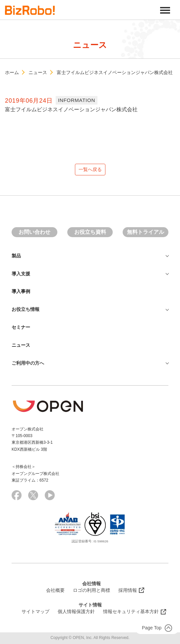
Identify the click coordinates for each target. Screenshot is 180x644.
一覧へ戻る (90, 169)
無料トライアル (146, 232)
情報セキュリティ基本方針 (131, 611)
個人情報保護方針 (76, 611)
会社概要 (55, 590)
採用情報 (128, 590)
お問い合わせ (34, 232)
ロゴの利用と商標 (91, 590)
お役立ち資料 (90, 232)
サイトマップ (35, 611)
